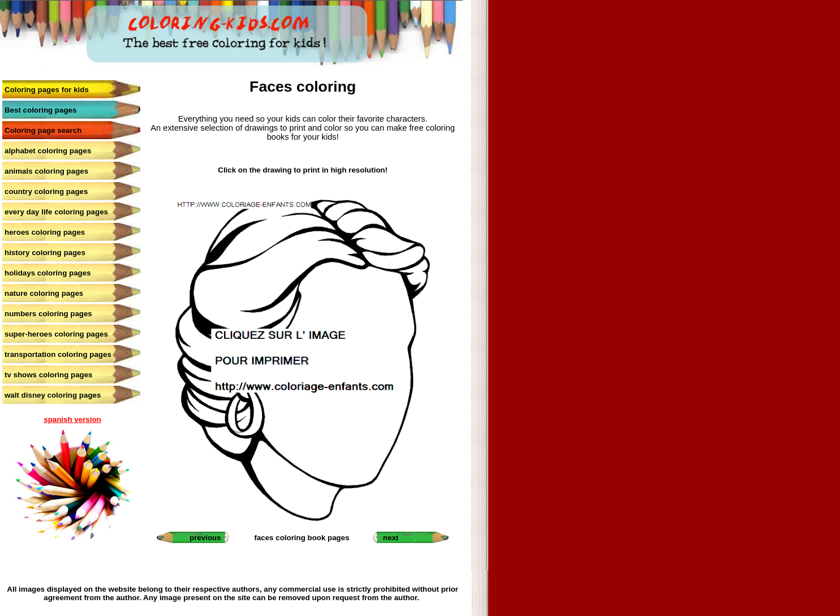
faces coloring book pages (301, 538)
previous (205, 538)
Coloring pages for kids (47, 90)
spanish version (72, 419)
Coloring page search (43, 130)
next (391, 538)
